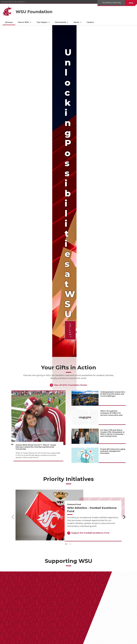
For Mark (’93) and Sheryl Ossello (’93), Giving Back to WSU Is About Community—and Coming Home (112, 173)
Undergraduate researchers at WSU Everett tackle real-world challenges (113, 134)
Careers (90, 22)
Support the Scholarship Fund (109, 569)
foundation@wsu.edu (33, 626)
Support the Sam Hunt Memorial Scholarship (29, 522)
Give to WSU (61, 596)
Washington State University (13, 2)
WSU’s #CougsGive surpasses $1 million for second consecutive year (111, 153)
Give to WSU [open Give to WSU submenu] (23, 22)
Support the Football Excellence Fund (90, 273)
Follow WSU (128, 641)
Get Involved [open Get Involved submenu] (60, 22)
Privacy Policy (78, 615)
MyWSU (119, 641)
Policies (111, 641)
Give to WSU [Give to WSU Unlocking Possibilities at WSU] (22, 73)
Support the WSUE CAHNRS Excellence (68, 545)
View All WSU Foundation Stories (71, 125)
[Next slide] (124, 257)
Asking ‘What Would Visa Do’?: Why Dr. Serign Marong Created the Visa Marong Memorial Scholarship (36, 187)
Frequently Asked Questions (35, 615)
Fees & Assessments (60, 615)
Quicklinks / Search (111, 3)
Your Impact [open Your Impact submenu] (42, 22)
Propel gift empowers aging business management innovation (113, 191)
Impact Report (12, 615)
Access (103, 641)
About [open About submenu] (76, 22)
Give (131, 3)
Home (10, 22)
